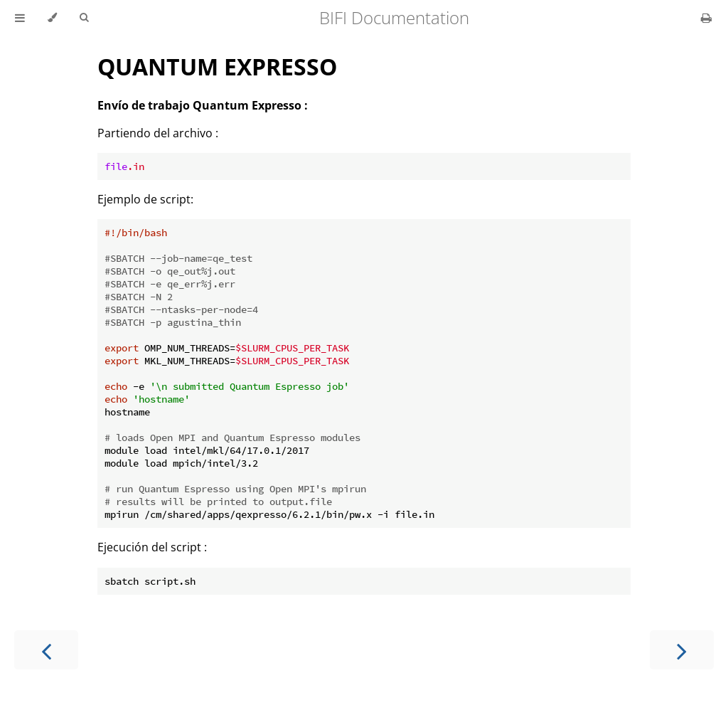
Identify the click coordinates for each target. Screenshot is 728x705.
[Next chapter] (682, 650)
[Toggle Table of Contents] (20, 18)
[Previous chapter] (46, 650)
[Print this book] (706, 18)
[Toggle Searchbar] (84, 18)
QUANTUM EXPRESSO (217, 67)
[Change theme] (52, 18)
